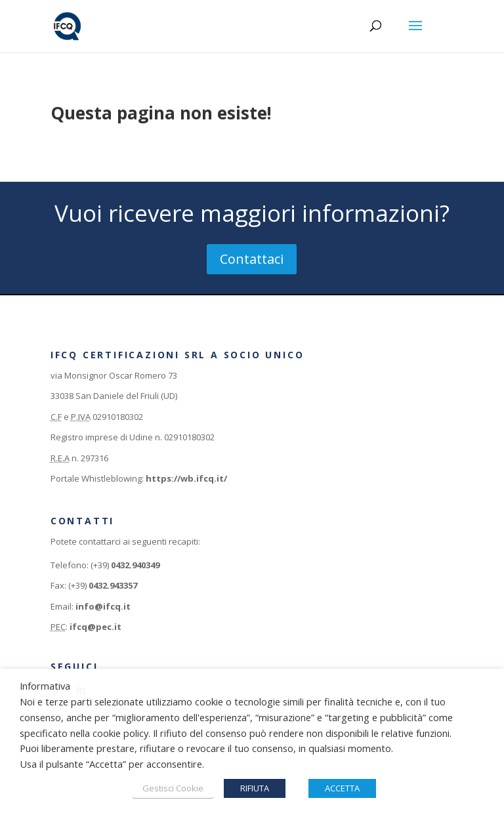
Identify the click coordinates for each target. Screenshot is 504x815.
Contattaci (252, 259)
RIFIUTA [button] (255, 788)
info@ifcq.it (103, 606)
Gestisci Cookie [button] (173, 788)
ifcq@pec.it (95, 627)
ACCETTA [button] (342, 788)
